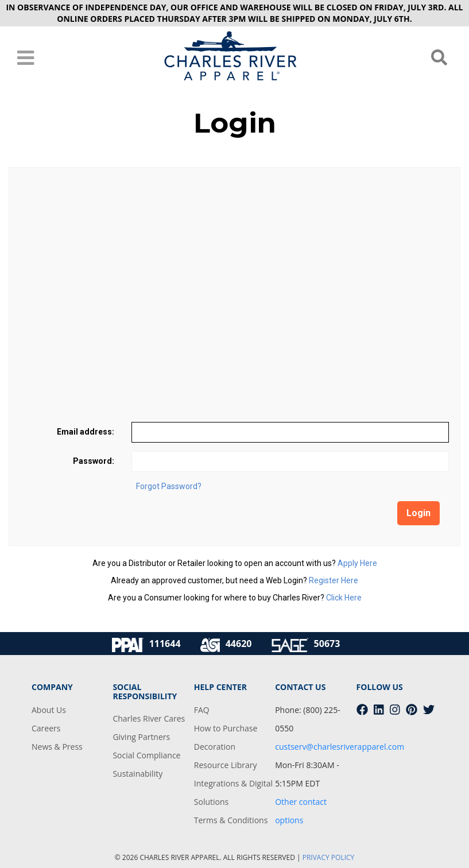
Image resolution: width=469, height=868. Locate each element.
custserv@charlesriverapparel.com (340, 747)
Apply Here (357, 563)
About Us (49, 710)
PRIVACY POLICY (329, 857)
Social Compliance (146, 755)
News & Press (57, 747)
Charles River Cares (149, 718)
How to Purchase (226, 728)
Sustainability (137, 774)
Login (418, 513)
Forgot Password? (169, 486)
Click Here (344, 598)
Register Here (334, 580)
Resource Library (226, 765)
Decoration (215, 747)
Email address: (86, 432)
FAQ (202, 710)
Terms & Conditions (231, 820)
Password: (94, 461)
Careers (46, 728)
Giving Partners (141, 737)
